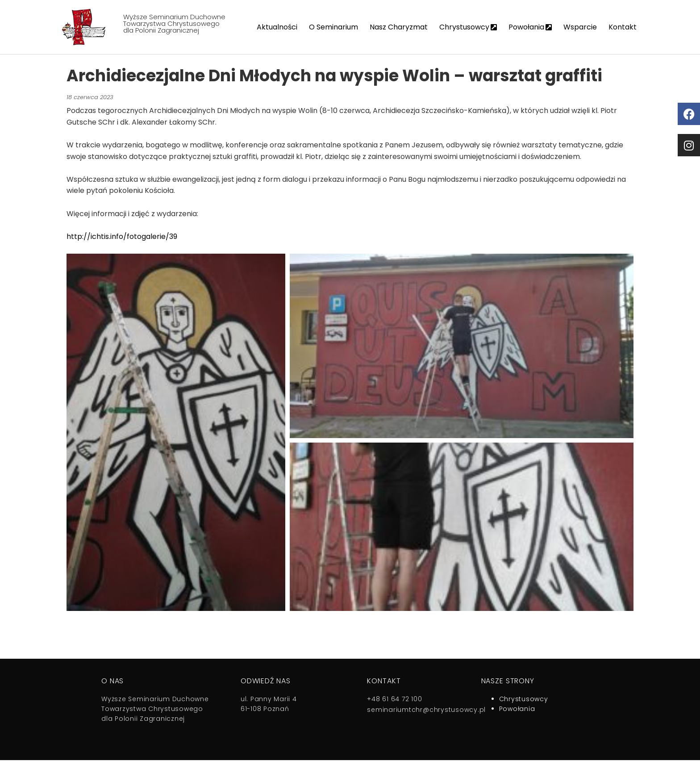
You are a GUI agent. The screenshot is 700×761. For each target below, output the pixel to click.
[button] (176, 433)
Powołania (530, 27)
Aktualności (277, 27)
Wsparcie (580, 27)
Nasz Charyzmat (399, 27)
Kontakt (623, 27)
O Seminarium (333, 27)
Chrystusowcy (468, 27)
